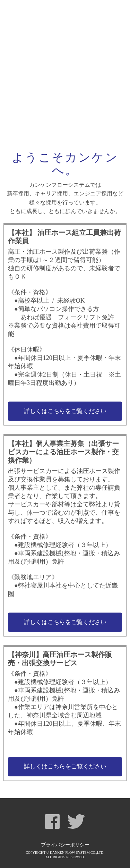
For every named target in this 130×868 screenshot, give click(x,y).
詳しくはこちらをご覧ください (65, 411)
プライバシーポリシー (65, 845)
